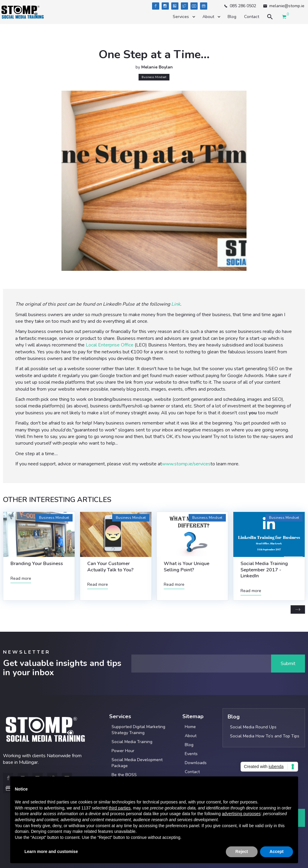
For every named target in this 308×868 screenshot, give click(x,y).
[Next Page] (298, 609)
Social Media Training (132, 742)
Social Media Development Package (137, 763)
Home (190, 727)
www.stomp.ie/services (186, 464)
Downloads (196, 763)
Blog (232, 17)
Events (191, 754)
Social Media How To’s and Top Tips (265, 736)
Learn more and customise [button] (51, 851)
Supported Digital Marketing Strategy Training (138, 730)
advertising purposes (241, 814)
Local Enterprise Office (110, 345)
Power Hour (123, 751)
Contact (252, 17)
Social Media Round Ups (253, 727)
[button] (184, 17)
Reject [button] (242, 851)
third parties (120, 808)
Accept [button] (277, 851)
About (191, 736)
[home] (22, 12)
